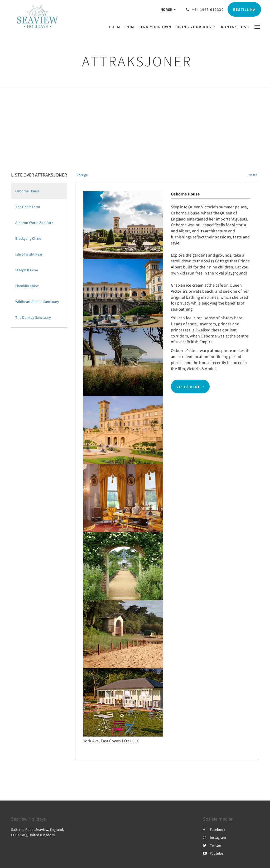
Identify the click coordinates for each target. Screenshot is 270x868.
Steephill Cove (27, 270)
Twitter (212, 845)
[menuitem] (116, 27)
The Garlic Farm (28, 207)
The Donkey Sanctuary (33, 317)
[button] (257, 26)
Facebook (214, 830)
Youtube (213, 853)
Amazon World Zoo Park (34, 223)
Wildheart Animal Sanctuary (37, 302)
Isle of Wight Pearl (29, 254)
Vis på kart (188, 386)
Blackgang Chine (28, 238)
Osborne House (27, 191)
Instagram (214, 837)
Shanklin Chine (27, 286)
